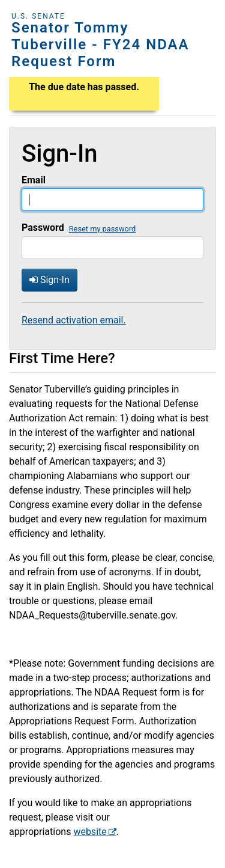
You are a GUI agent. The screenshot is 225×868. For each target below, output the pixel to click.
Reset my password (103, 229)
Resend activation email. (74, 320)
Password (43, 228)
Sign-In (49, 280)
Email (34, 180)
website (90, 832)
